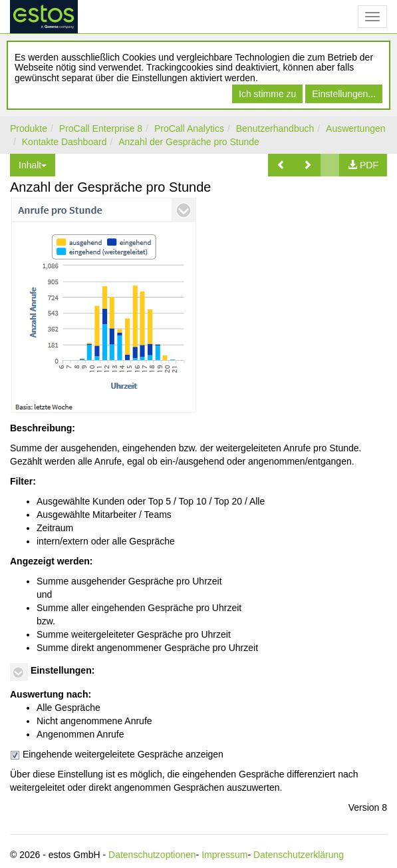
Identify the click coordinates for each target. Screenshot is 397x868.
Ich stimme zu (267, 94)
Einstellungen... (344, 94)
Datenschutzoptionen (152, 855)
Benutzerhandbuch (275, 128)
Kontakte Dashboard (65, 142)
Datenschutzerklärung (299, 855)
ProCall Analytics (189, 128)
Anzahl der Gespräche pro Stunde (189, 142)
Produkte (29, 128)
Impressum (224, 855)
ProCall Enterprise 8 (101, 128)
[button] (281, 165)
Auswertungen (356, 128)
